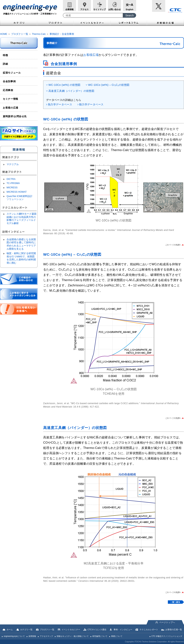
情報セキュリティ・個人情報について (73, 636)
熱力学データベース (60, 104)
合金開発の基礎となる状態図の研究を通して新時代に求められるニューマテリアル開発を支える (21, 244)
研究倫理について (100, 636)
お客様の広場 (166, 22)
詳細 (5, 64)
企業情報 (69, 9)
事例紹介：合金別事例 (62, 34)
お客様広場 (91, 55)
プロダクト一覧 (20, 34)
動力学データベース (91, 104)
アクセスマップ (46, 636)
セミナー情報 (11, 99)
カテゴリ (19, 22)
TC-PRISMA (13, 183)
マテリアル (13, 164)
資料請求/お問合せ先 (15, 116)
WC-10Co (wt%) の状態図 (64, 85)
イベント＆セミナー (92, 22)
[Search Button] (130, 15)
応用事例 (8, 90)
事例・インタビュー (123, 630)
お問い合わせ (115, 9)
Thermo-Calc (39, 34)
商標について (117, 636)
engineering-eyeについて (14, 636)
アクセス (84, 9)
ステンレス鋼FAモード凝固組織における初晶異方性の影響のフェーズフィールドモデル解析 (21, 219)
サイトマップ (100, 9)
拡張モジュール (12, 73)
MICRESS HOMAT (17, 192)
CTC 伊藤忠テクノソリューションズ (167, 636)
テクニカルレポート (149, 630)
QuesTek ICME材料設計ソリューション (20, 198)
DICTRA (11, 179)
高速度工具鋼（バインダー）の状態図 (71, 91)
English (130, 9)
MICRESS (12, 187)
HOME (4, 34)
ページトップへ (167, 622)
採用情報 (32, 636)
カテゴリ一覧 (26, 630)
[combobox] (93, 15)
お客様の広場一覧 (174, 630)
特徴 (5, 55)
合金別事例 (9, 81)
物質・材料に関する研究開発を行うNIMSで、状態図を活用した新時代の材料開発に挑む (21, 258)
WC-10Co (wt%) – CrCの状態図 (109, 85)
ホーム (10, 630)
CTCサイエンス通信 (97, 630)
